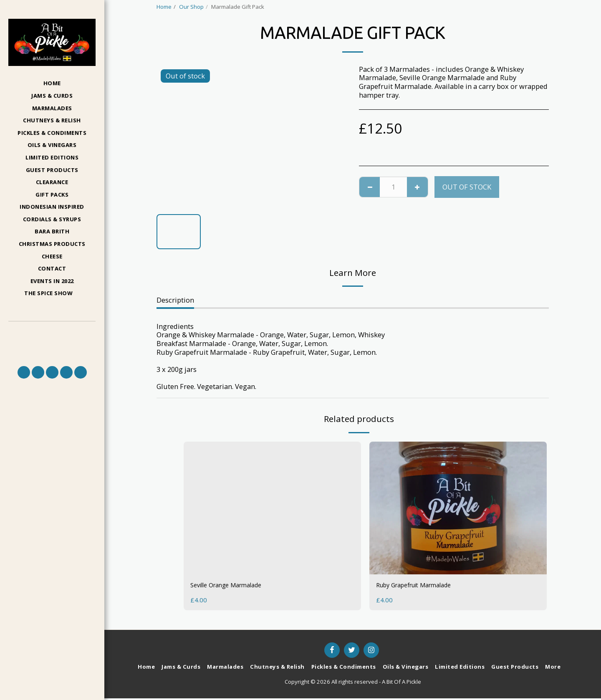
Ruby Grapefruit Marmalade (421, 586)
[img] (458, 508)
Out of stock (467, 187)
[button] (52, 294)
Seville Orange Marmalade (233, 586)
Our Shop (191, 7)
